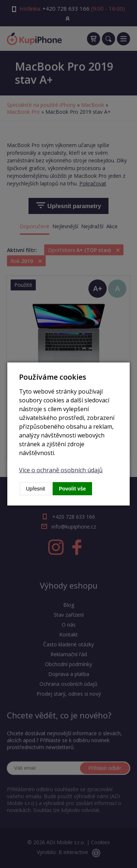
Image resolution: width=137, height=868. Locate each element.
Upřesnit (35, 489)
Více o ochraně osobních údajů (61, 470)
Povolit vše (72, 489)
